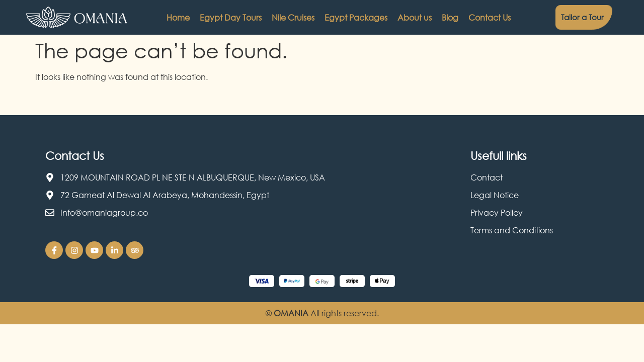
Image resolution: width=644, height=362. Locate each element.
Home (178, 18)
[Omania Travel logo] (77, 18)
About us (415, 18)
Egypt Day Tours (231, 18)
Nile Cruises (293, 18)
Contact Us (490, 18)
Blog (450, 18)
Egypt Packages (356, 18)
